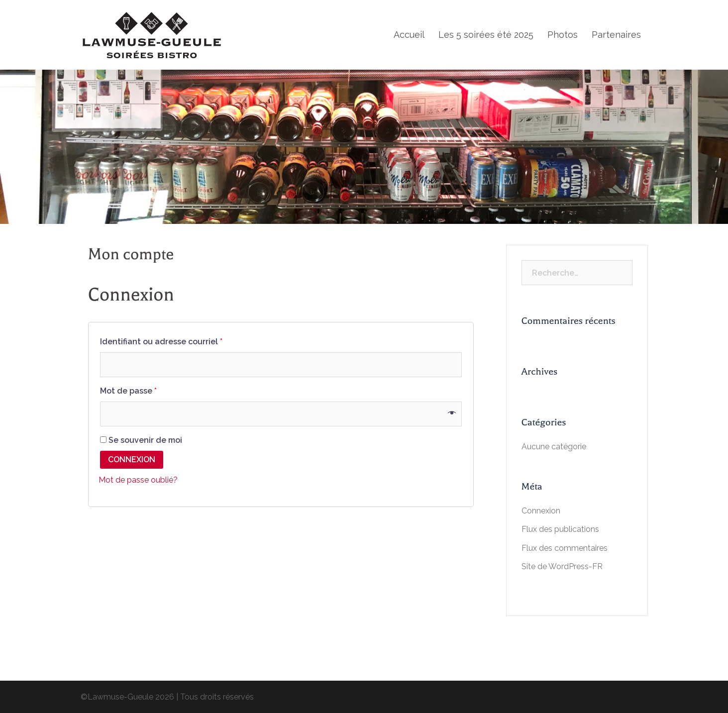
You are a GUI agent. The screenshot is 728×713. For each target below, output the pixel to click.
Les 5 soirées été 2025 (486, 35)
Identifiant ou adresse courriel (161, 342)
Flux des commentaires (565, 548)
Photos (563, 35)
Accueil (409, 35)
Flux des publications (560, 529)
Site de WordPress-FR (562, 566)
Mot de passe (128, 391)
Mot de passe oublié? (138, 480)
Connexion (132, 459)
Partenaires (616, 35)
